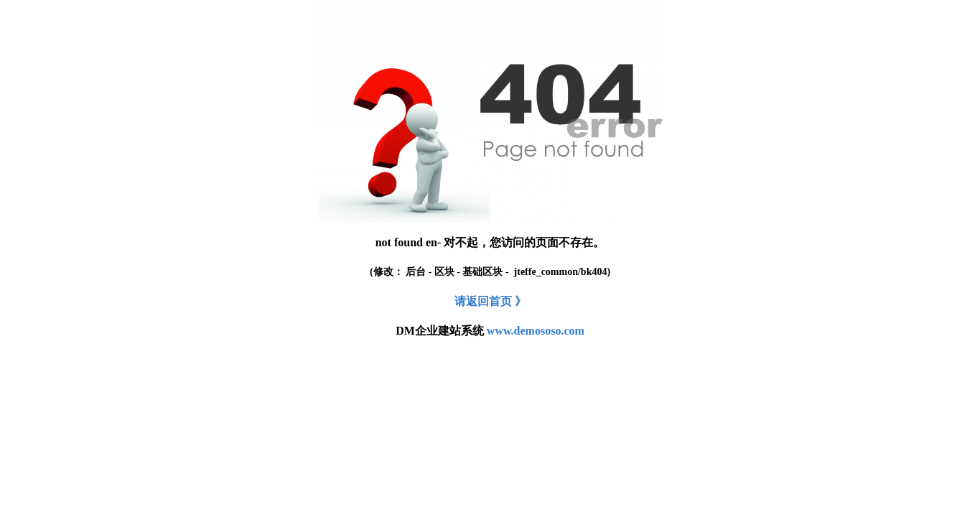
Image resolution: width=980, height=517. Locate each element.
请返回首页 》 (490, 301)
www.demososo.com (536, 331)
